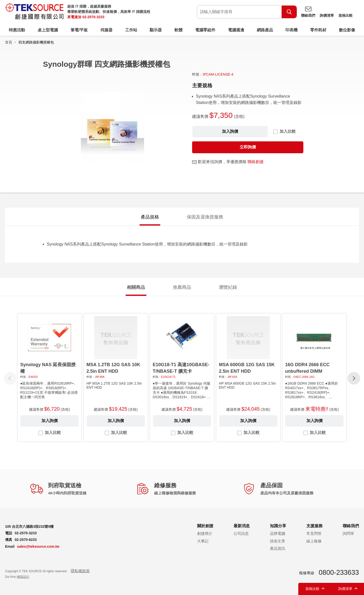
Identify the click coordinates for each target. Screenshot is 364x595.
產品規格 (150, 217)
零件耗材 (318, 30)
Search (289, 12)
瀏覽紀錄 (228, 287)
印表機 (291, 30)
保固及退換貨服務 (205, 217)
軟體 (178, 30)
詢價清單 (327, 15)
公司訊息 (241, 533)
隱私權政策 (80, 571)
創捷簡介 (205, 533)
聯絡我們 (308, 15)
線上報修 (314, 541)
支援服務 (314, 526)
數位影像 (347, 30)
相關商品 (136, 287)
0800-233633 (339, 572)
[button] (354, 378)
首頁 (9, 42)
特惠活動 (17, 30)
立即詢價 (248, 147)
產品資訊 (278, 548)
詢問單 (348, 533)
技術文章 (278, 541)
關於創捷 (205, 526)
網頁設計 (23, 577)
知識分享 (278, 526)
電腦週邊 (236, 30)
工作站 (131, 30)
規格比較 (346, 15)
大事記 (203, 541)
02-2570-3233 (93, 17)
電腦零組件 (205, 30)
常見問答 (314, 533)
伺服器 (106, 30)
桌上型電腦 (48, 30)
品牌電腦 (278, 533)
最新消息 (242, 526)
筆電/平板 (79, 30)
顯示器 (156, 30)
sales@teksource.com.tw (38, 546)
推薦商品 (182, 287)
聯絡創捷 (256, 162)
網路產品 (265, 30)
